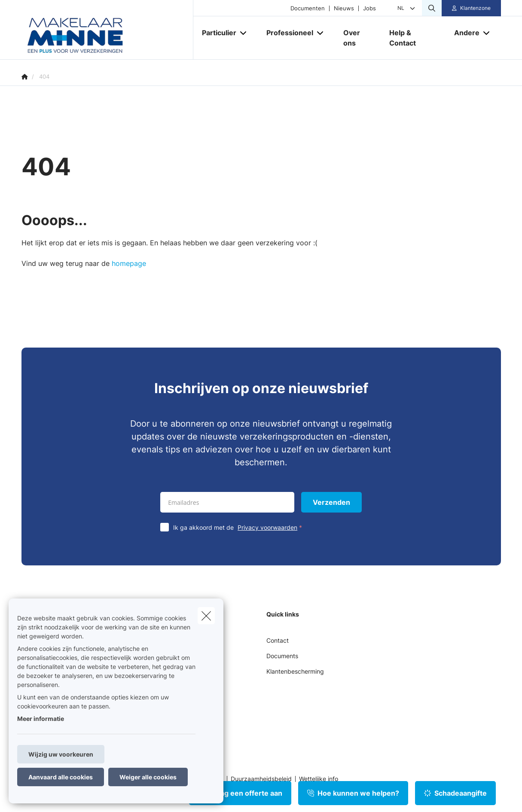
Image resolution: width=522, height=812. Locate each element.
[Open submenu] (244, 33)
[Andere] (464, 33)
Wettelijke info (319, 779)
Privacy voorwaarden (267, 527)
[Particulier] (216, 33)
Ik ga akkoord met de (240, 527)
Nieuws (344, 8)
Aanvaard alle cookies (61, 777)
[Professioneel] (287, 33)
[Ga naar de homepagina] (107, 30)
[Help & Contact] (413, 38)
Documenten (308, 8)
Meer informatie (41, 719)
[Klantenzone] (471, 8)
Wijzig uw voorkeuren (61, 754)
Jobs (369, 8)
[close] (206, 616)
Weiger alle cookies (148, 777)
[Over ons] (358, 38)
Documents (282, 656)
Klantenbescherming (295, 671)
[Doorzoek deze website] (432, 8)
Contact (278, 640)
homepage (129, 263)
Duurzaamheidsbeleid (261, 779)
